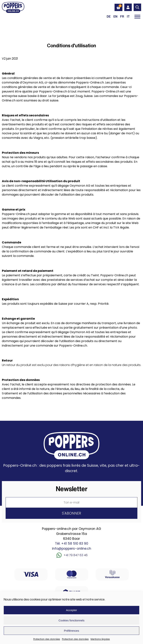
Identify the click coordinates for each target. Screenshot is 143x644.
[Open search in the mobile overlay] (137, 7)
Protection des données (47, 639)
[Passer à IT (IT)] (128, 17)
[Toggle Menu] (137, 17)
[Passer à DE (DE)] (109, 17)
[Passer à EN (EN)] (115, 17)
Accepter (71, 610)
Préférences (72, 631)
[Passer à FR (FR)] (122, 17)
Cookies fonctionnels (71, 620)
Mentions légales (100, 639)
